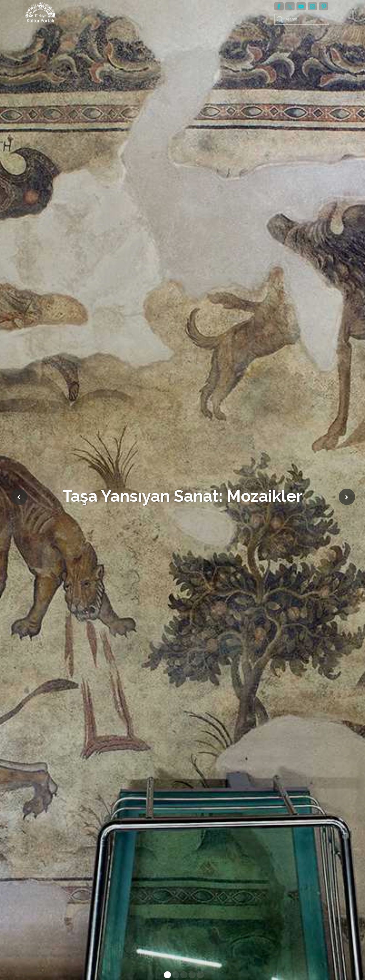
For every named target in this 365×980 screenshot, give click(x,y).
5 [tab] (199, 976)
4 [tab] (191, 976)
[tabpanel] (182, 490)
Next (347, 497)
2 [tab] (174, 976)
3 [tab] (182, 976)
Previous (19, 497)
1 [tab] (166, 976)
